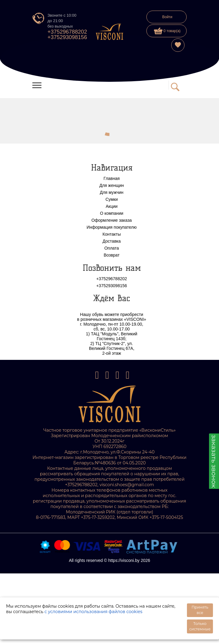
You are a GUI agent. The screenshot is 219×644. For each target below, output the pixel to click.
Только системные (200, 626)
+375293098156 (67, 37)
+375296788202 (67, 32)
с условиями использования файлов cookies (93, 612)
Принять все (200, 610)
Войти (167, 17)
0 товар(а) (167, 31)
